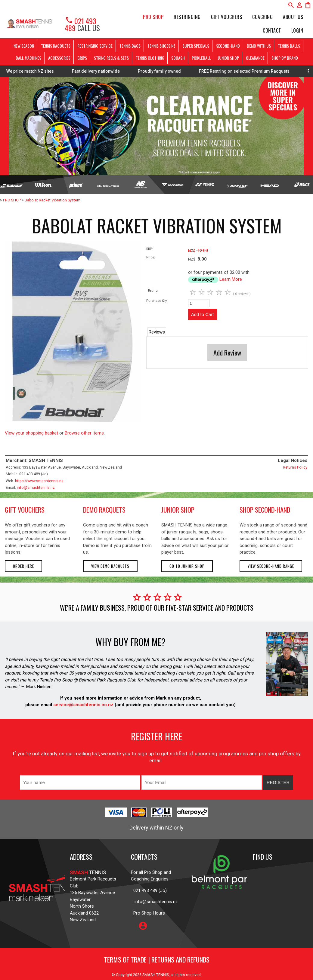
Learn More (231, 279)
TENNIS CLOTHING (150, 58)
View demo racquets (110, 566)
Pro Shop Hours (148, 913)
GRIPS (82, 58)
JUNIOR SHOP (228, 58)
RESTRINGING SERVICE (95, 46)
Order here (23, 566)
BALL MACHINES (28, 58)
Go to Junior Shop (187, 566)
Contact (272, 30)
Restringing (187, 17)
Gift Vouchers (227, 17)
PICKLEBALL (201, 58)
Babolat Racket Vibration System (53, 200)
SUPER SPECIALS (196, 46)
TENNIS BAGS (130, 46)
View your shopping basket (31, 433)
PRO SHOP (153, 17)
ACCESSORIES (59, 58)
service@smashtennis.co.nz (83, 705)
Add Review (227, 352)
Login (297, 30)
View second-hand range (271, 566)
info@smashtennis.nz (36, 487)
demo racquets (104, 510)
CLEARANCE (255, 58)
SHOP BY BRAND (285, 58)
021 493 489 (81, 24)
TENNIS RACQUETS (56, 46)
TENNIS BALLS (289, 46)
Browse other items (84, 433)
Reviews (157, 332)
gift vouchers (25, 510)
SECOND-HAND (228, 46)
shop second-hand (265, 510)
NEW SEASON (24, 46)
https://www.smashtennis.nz (39, 481)
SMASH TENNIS (156, 975)
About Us (293, 17)
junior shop (178, 510)
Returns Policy (295, 467)
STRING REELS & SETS (111, 58)
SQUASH (178, 58)
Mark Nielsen (39, 687)
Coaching (262, 17)
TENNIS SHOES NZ (161, 46)
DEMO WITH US (259, 46)
